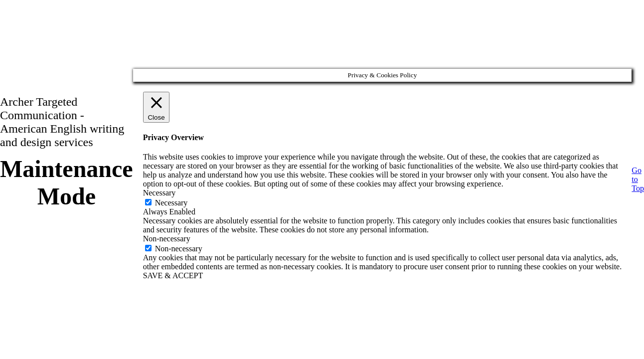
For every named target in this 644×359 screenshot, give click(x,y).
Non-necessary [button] (167, 239)
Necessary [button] (160, 193)
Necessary (171, 203)
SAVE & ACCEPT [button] (173, 275)
